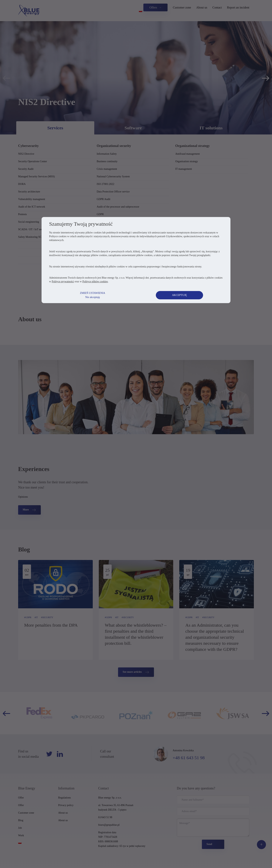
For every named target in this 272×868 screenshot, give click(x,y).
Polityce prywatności (63, 281)
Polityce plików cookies (95, 281)
